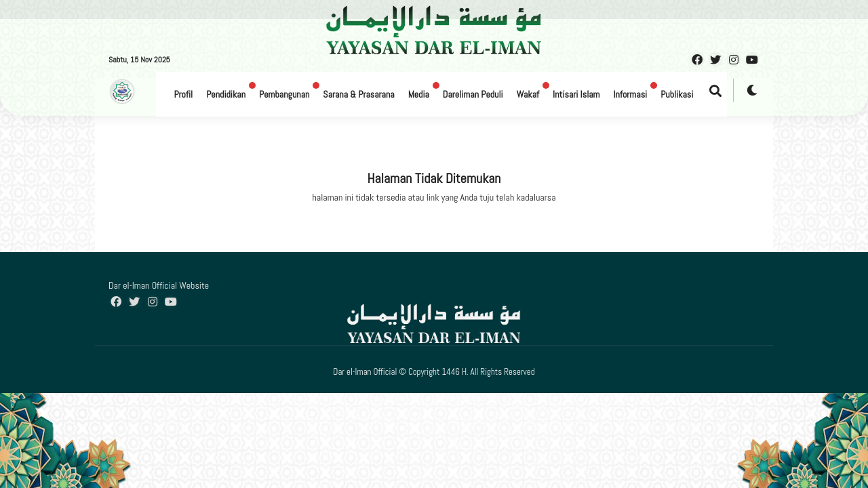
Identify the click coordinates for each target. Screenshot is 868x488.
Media (419, 94)
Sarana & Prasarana (358, 94)
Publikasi (677, 94)
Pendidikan (226, 94)
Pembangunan (284, 94)
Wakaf (528, 94)
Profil (183, 94)
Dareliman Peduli (473, 94)
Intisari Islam (576, 94)
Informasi (630, 94)
